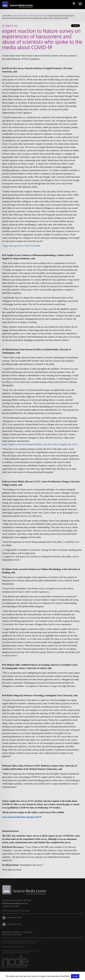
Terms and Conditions (10, 911)
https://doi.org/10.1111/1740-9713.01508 (22, 246)
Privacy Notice (24, 911)
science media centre (20, 16)
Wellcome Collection (22, 932)
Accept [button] (75, 976)
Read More (65, 976)
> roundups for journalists (37, 16)
